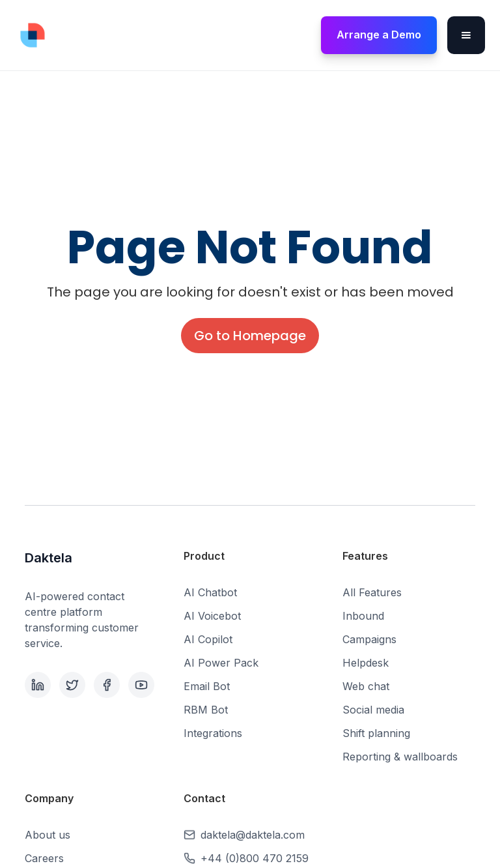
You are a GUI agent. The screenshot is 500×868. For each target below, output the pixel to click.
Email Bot (207, 686)
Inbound (363, 616)
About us (48, 835)
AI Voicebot (212, 616)
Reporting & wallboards (400, 757)
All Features (372, 592)
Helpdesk (366, 663)
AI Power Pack (221, 663)
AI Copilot (208, 639)
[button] (466, 35)
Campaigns (369, 639)
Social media (373, 710)
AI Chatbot (210, 592)
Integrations (213, 733)
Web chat (366, 686)
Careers (44, 858)
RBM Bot (206, 710)
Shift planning (376, 733)
